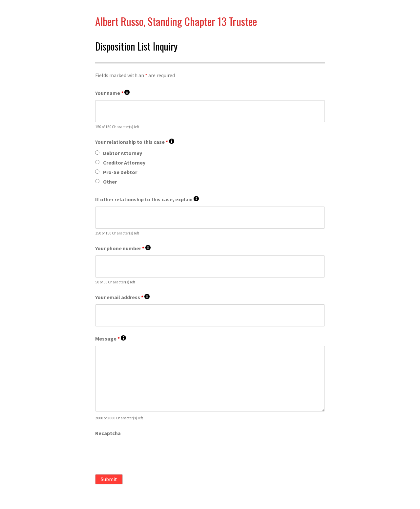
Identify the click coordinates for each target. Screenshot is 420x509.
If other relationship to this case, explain (147, 199)
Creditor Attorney (124, 163)
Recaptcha (108, 433)
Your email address (122, 297)
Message (111, 339)
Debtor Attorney (123, 153)
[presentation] (145, 453)
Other (110, 182)
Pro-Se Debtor (120, 172)
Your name (112, 93)
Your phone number (123, 248)
